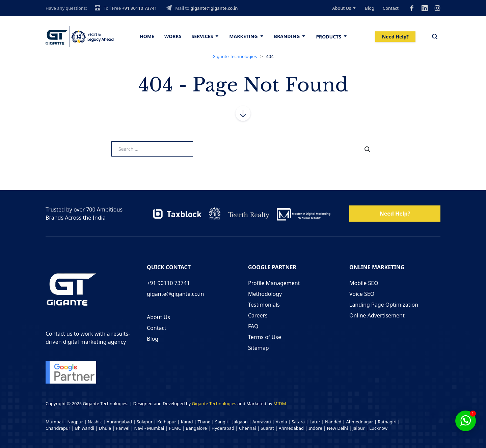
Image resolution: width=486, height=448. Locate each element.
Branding (287, 36)
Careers (258, 315)
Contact (391, 8)
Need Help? (395, 37)
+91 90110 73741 (139, 8)
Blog (370, 8)
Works (173, 36)
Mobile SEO (364, 283)
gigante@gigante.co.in (214, 8)
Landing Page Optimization (384, 305)
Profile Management (274, 283)
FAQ (253, 326)
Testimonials (264, 305)
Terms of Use (265, 337)
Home (147, 36)
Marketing (243, 36)
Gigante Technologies (214, 403)
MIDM (280, 403)
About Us (342, 8)
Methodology (265, 294)
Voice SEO (362, 294)
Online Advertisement (377, 315)
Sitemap (259, 348)
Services (202, 36)
